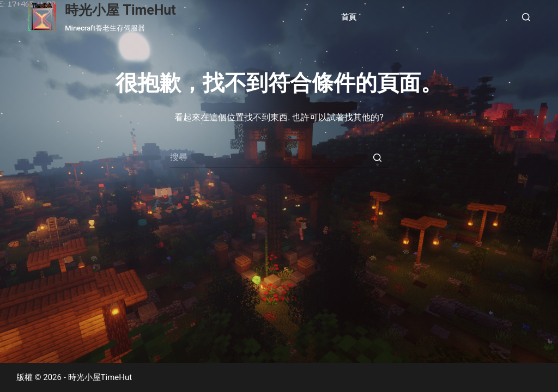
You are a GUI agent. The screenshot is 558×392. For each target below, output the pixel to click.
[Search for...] (279, 157)
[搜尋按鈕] (377, 157)
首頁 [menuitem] (349, 17)
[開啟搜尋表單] (526, 17)
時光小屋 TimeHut (120, 10)
